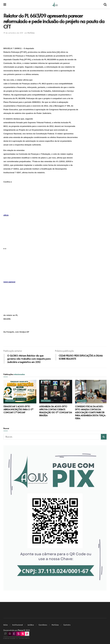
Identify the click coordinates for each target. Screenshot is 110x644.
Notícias (31, 33)
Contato (67, 625)
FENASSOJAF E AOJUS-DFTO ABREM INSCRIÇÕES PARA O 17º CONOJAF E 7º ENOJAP (18, 409)
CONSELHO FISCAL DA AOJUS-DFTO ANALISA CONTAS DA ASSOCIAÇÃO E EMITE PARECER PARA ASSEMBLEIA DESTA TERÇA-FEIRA (91, 412)
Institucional (18, 625)
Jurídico (31, 625)
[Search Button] (104, 437)
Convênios (43, 625)
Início (6, 625)
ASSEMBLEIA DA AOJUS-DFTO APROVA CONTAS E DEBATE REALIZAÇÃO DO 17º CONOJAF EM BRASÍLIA (56, 411)
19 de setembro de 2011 (13, 33)
